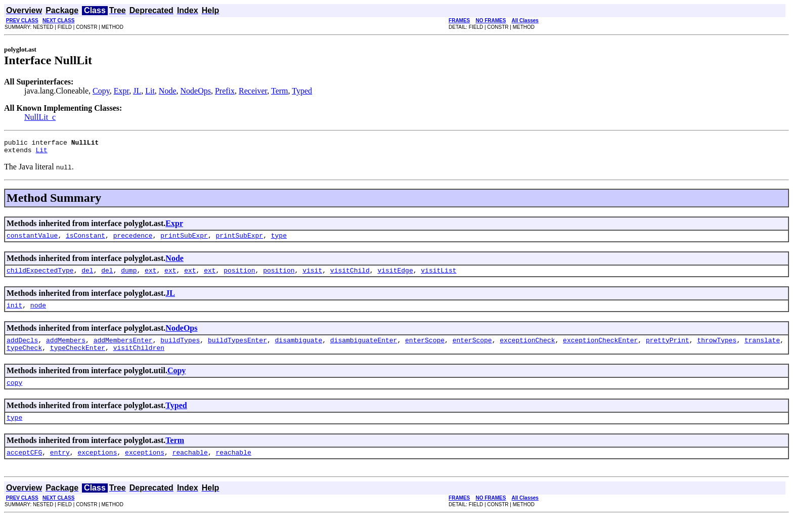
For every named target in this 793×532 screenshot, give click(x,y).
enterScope (425, 349)
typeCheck (24, 358)
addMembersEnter (123, 349)
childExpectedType (40, 276)
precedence (133, 240)
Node (168, 91)
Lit (150, 91)
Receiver (253, 91)
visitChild (350, 276)
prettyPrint (668, 349)
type (279, 240)
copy (14, 394)
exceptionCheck (527, 349)
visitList (438, 276)
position (239, 276)
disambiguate (299, 349)
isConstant (85, 240)
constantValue (32, 240)
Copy (101, 91)
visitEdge (395, 276)
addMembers (66, 349)
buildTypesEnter (237, 349)
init (14, 313)
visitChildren (139, 358)
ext (150, 276)
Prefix (225, 91)
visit (312, 276)
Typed (302, 91)
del (87, 276)
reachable (190, 467)
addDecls (22, 349)
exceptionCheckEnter (600, 349)
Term (280, 91)
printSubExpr (184, 240)
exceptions (97, 467)
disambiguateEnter (364, 349)
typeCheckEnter (78, 358)
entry (60, 467)
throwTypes (717, 349)
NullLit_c (40, 117)
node (38, 313)
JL (137, 91)
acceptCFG (24, 467)
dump (129, 276)
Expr (121, 91)
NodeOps (196, 91)
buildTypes (180, 349)
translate (762, 349)
